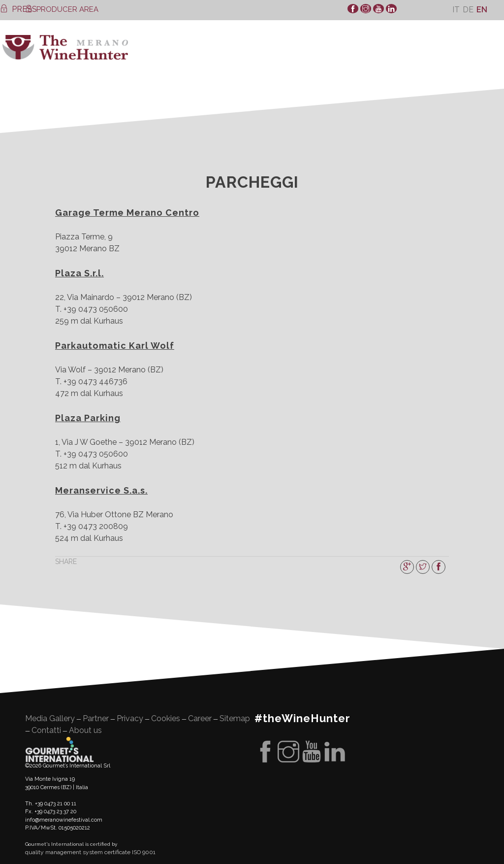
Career (200, 718)
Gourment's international (60, 749)
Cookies (166, 718)
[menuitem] (456, 10)
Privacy (130, 718)
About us (85, 730)
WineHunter (65, 47)
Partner (96, 718)
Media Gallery (50, 718)
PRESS (18, 9)
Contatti (46, 730)
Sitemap (235, 718)
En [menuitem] (482, 10)
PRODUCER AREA (62, 9)
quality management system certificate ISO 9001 (90, 852)
